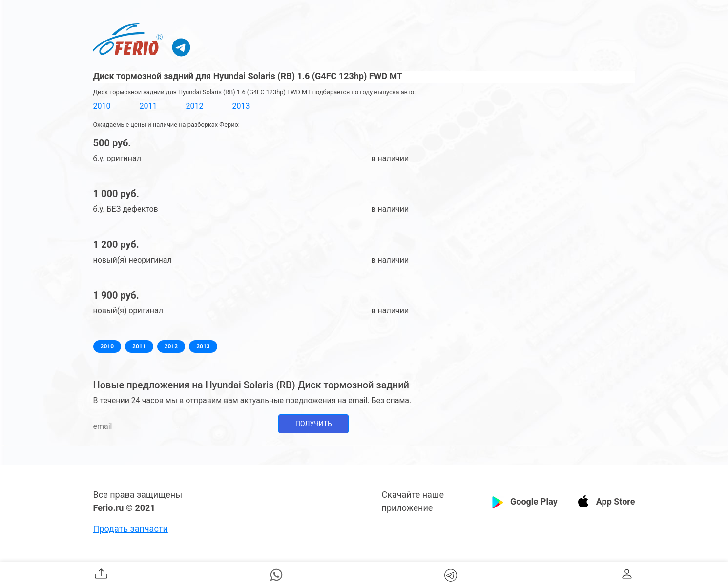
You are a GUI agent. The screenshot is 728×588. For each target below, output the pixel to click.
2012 (194, 106)
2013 (241, 106)
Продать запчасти (131, 529)
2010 (102, 106)
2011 (148, 106)
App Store (616, 501)
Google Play (534, 501)
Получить (314, 424)
